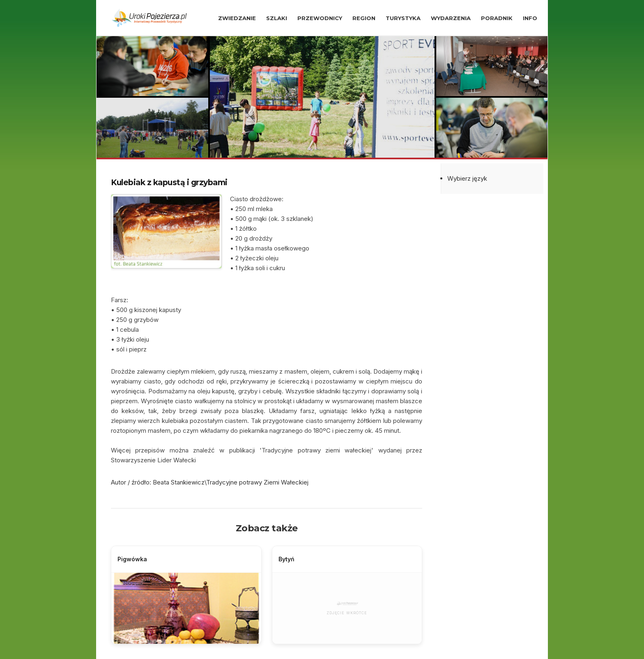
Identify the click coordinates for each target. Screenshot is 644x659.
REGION (364, 18)
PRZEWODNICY (320, 18)
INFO (530, 18)
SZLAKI (277, 18)
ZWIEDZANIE (237, 18)
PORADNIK (497, 18)
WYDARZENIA (451, 18)
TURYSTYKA (403, 18)
